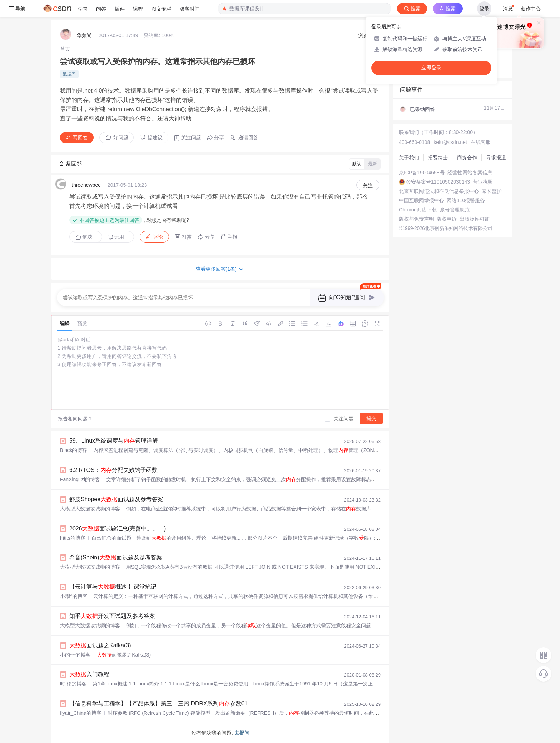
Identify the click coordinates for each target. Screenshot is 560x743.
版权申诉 (447, 219)
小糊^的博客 (74, 596)
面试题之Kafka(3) (100, 645)
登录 (484, 9)
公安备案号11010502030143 (438, 182)
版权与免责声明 (416, 219)
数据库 (69, 74)
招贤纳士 (438, 158)
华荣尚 (84, 35)
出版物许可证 (475, 219)
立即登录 (431, 68)
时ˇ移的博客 (73, 684)
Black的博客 (74, 450)
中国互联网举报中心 (421, 200)
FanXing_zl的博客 (80, 479)
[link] (65, 49)
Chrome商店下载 (418, 210)
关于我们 (409, 158)
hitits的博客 (73, 538)
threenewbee (86, 185)
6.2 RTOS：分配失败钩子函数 (113, 470)
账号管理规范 (455, 210)
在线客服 (481, 142)
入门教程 (89, 674)
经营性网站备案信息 (470, 173)
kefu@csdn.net (450, 142)
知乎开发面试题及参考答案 (112, 616)
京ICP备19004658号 (422, 173)
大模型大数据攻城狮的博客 (90, 509)
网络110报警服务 (466, 200)
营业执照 (483, 182)
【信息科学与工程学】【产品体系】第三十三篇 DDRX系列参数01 (159, 704)
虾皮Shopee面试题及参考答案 (116, 499)
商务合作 (467, 158)
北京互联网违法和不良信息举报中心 (439, 191)
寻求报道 (496, 158)
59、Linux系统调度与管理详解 (114, 441)
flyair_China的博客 (81, 713)
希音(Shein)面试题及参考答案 (116, 557)
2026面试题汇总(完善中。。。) (117, 528)
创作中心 (531, 9)
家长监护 (492, 191)
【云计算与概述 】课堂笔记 (113, 587)
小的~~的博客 (75, 655)
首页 (65, 49)
